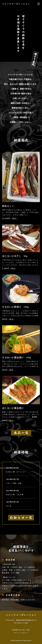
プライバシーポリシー (21, 633)
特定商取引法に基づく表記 (21, 630)
